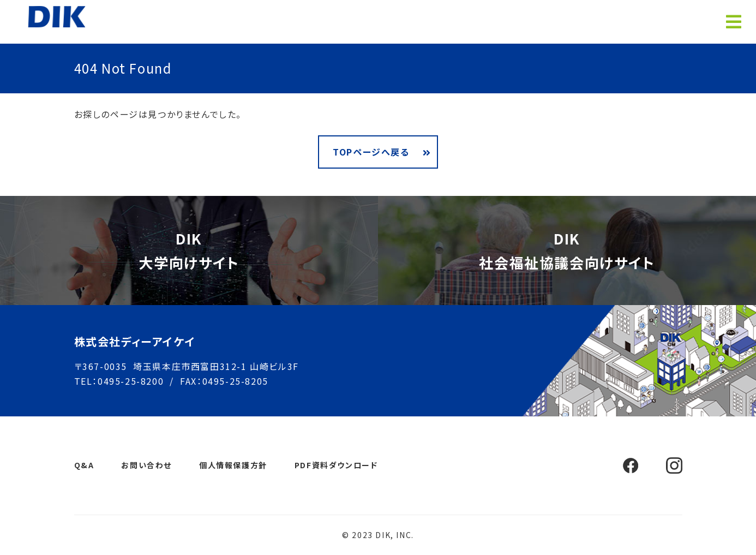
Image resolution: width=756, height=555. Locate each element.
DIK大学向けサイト (189, 250)
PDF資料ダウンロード (336, 465)
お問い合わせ (146, 465)
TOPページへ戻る (371, 152)
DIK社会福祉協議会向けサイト (567, 250)
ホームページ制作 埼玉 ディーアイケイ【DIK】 (57, 17)
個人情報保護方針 (233, 465)
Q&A (84, 465)
